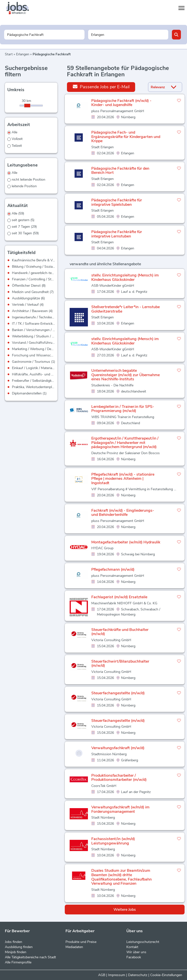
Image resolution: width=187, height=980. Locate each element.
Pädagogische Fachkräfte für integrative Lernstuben (117, 234)
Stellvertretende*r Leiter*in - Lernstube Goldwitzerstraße (126, 309)
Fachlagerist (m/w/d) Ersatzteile (119, 597)
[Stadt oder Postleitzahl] (128, 35)
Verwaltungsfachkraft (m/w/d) (118, 748)
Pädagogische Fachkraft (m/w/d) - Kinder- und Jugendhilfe (121, 103)
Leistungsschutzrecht (143, 942)
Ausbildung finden (19, 947)
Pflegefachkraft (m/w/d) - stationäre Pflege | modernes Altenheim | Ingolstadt (123, 479)
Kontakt (132, 947)
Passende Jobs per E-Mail (101, 87)
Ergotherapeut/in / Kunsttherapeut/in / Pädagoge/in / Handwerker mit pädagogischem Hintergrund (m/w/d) (125, 443)
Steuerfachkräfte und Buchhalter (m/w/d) (120, 632)
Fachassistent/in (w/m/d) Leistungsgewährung (113, 841)
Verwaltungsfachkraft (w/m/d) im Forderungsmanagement (120, 809)
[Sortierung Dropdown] (175, 87)
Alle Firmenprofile (18, 962)
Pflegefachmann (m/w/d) (113, 569)
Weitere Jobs (125, 910)
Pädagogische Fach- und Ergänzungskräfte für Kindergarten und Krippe (126, 137)
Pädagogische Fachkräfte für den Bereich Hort (120, 171)
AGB (102, 975)
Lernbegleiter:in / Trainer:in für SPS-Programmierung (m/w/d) (123, 409)
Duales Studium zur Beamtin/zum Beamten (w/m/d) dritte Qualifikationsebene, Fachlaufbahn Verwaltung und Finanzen (122, 877)
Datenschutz (138, 975)
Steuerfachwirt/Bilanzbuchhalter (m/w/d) (120, 664)
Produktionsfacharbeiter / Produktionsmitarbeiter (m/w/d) (119, 778)
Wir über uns (136, 952)
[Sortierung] (159, 87)
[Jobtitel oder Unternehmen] (44, 35)
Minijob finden (16, 952)
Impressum (117, 975)
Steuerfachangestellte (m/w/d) (118, 693)
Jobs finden (14, 942)
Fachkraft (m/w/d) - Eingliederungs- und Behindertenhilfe (123, 513)
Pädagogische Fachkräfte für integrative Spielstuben (117, 202)
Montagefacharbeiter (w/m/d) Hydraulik (126, 542)
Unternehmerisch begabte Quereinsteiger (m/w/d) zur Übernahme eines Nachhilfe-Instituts (126, 375)
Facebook (134, 957)
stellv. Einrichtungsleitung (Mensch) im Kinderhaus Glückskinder (125, 277)
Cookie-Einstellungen (166, 975)
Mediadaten (74, 947)
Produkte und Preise (81, 942)
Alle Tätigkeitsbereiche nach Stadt (30, 957)
